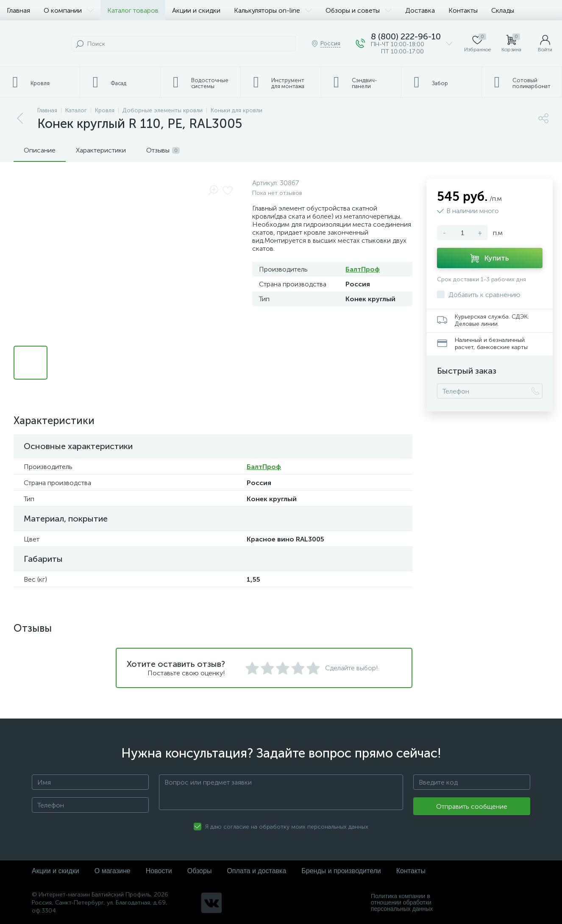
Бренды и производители (341, 871)
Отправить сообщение (472, 806)
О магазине (113, 871)
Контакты (463, 10)
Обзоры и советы (359, 10)
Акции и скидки (196, 10)
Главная (18, 10)
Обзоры (200, 871)
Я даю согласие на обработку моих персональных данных (287, 827)
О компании (69, 10)
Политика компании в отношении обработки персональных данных (402, 903)
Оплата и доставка (256, 871)
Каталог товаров (133, 10)
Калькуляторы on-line (273, 10)
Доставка (420, 10)
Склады (503, 10)
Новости (159, 871)
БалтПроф (363, 269)
